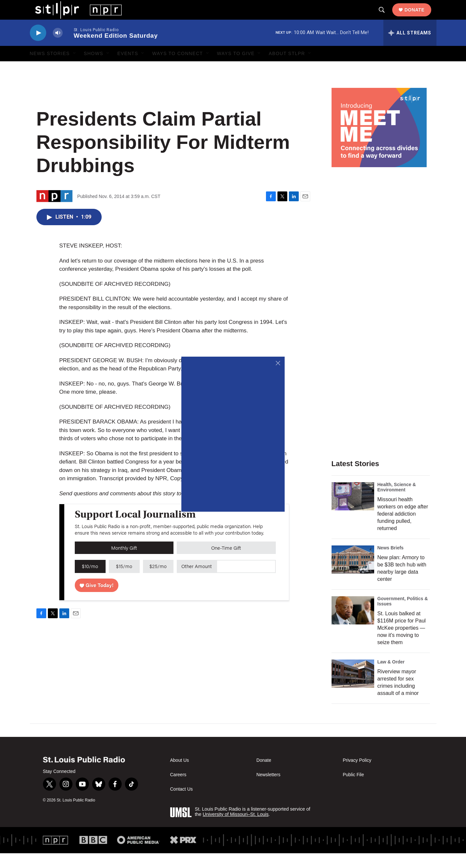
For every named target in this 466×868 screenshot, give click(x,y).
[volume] (58, 48)
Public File (353, 789)
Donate (420, 17)
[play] (38, 48)
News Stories (50, 68)
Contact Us (182, 804)
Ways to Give (236, 68)
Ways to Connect (177, 68)
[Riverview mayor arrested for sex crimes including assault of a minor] (353, 688)
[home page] (73, 17)
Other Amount (197, 581)
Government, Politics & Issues (403, 616)
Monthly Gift (124, 562)
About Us (180, 775)
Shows (94, 68)
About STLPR (287, 68)
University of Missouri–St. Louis (236, 829)
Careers (178, 789)
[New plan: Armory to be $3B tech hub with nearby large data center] (353, 574)
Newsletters (268, 789)
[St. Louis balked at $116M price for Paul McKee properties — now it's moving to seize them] (353, 625)
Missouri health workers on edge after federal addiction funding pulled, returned (403, 529)
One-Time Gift (226, 562)
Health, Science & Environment (397, 502)
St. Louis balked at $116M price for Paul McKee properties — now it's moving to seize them (402, 643)
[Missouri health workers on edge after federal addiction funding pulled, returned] (353, 511)
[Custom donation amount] (246, 581)
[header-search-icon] (387, 17)
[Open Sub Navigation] (75, 68)
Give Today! (97, 600)
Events (128, 68)
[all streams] (410, 48)
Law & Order (391, 677)
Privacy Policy (357, 775)
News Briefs (391, 562)
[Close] (278, 363)
